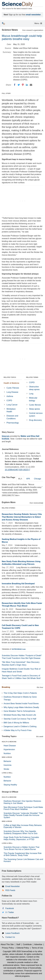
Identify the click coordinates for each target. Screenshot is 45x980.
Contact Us (10, 937)
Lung (31, 394)
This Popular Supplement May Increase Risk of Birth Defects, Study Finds (23, 854)
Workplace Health (11, 410)
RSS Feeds (10, 890)
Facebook (10, 908)
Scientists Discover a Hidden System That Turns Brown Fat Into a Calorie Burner (21, 848)
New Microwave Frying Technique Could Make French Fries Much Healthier (23, 808)
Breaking (6, 687)
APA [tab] (28, 479)
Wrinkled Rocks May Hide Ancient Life (20, 715)
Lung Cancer (12, 405)
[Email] (31, 85)
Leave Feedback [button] (12, 933)
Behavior (7, 761)
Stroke (6, 769)
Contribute (27, 944)
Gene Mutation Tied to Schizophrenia (19, 711)
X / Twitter (10, 912)
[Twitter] (19, 85)
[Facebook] (15, 85)
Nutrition (7, 753)
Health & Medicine (11, 383)
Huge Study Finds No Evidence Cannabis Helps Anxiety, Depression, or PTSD (21, 838)
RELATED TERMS (32, 377)
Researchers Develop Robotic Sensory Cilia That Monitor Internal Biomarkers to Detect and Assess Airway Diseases (22, 517)
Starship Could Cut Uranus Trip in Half (20, 719)
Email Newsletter (13, 886)
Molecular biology (33, 399)
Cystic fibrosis (35, 405)
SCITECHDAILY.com (19, 649)
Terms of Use (37, 948)
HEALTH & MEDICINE (9, 742)
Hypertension (9, 749)
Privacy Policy (8, 948)
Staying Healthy (10, 785)
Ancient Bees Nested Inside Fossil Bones (21, 704)
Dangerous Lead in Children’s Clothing (20, 726)
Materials (6, 436)
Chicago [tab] (37, 479)
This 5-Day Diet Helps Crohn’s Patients (20, 693)
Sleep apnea (34, 409)
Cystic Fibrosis (13, 388)
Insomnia (7, 765)
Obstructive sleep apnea (34, 388)
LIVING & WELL (7, 773)
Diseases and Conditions (12, 417)
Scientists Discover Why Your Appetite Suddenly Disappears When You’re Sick (21, 832)
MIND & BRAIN (7, 757)
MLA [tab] (20, 479)
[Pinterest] (23, 85)
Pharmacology (13, 423)
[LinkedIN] (27, 85)
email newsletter (33, 15)
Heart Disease (10, 746)
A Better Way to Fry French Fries (18, 730)
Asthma (10, 396)
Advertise (38, 944)
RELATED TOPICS (10, 377)
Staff (18, 944)
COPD (9, 401)
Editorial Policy (23, 948)
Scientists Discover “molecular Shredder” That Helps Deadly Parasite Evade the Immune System (23, 815)
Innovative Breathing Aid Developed (18, 584)
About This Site (7, 944)
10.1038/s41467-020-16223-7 (17, 470)
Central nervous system (36, 415)
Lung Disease (12, 392)
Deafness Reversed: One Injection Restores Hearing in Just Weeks (22, 802)
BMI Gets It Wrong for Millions (16, 723)
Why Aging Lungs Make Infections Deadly (21, 707)
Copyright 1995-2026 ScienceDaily (18, 951)
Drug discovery (35, 420)
